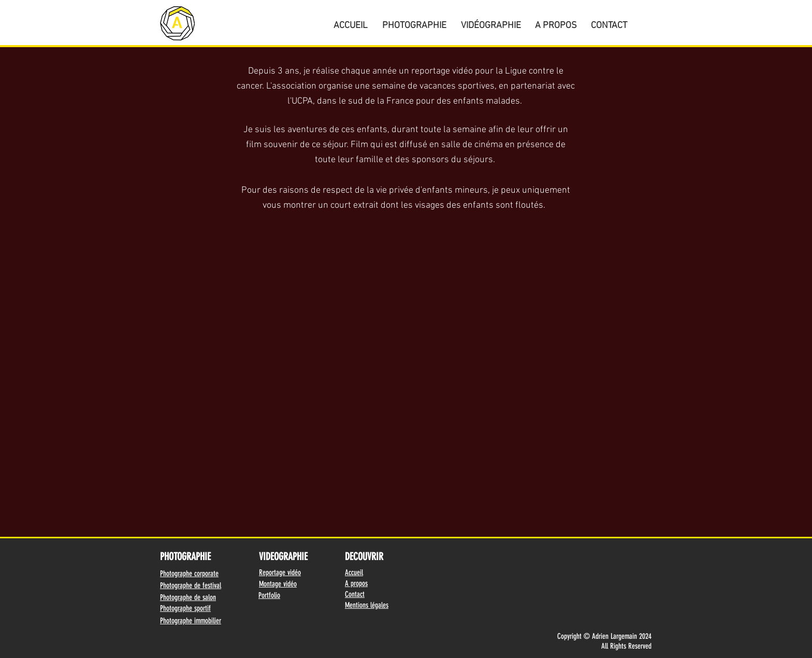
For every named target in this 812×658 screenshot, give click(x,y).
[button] (414, 21)
